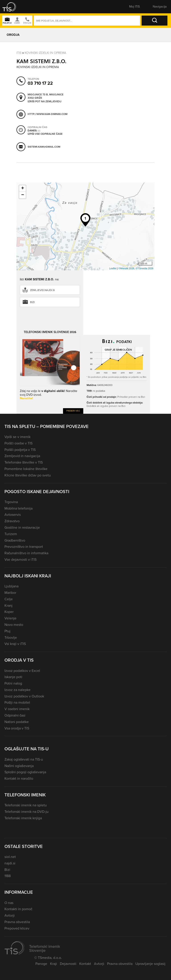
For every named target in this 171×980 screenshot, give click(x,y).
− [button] (23, 195)
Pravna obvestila (17, 922)
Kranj (8, 605)
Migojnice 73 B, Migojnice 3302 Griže (46, 96)
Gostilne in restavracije (22, 527)
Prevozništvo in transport (24, 547)
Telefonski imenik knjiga (23, 818)
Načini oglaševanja (19, 766)
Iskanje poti (13, 677)
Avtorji (10, 915)
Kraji (54, 964)
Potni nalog (13, 683)
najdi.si (10, 863)
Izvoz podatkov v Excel (22, 671)
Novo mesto (14, 625)
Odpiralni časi (15, 715)
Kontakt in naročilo (19, 778)
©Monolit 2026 (126, 268)
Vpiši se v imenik (17, 437)
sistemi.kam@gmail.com (44, 147)
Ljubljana (11, 586)
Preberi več (73, 411)
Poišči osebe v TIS (18, 443)
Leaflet (113, 268)
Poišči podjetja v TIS (20, 450)
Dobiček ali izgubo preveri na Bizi (106, 406)
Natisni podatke (17, 722)
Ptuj (7, 631)
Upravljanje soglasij (150, 964)
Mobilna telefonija (18, 508)
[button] (12, 7)
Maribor (10, 593)
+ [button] (23, 189)
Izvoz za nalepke (17, 690)
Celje (9, 599)
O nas (9, 903)
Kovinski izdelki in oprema (45, 53)
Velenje (10, 618)
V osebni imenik (17, 709)
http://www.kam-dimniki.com (48, 114)
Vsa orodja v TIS (17, 728)
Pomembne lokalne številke (26, 469)
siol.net (10, 857)
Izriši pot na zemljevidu (45, 101)
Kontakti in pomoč (18, 909)
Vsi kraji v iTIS (15, 644)
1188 (8, 876)
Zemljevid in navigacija (22, 456)
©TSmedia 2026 (145, 268)
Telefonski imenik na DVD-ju (26, 812)
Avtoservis (13, 515)
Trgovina (11, 502)
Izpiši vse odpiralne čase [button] (45, 134)
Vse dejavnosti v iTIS (20, 559)
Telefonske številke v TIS (24, 462)
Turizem (11, 534)
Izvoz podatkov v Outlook (24, 696)
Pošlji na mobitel (17, 702)
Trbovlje (11, 638)
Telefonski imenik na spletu (26, 805)
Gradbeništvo (15, 540)
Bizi (32, 302)
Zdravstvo (12, 521)
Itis (19, 53)
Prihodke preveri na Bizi (131, 397)
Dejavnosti (68, 964)
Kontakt (85, 964)
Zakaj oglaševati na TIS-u (24, 759)
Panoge (41, 964)
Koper (9, 612)
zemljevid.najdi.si (42, 290)
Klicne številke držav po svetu (28, 475)
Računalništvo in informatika (26, 553)
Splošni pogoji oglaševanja (25, 772)
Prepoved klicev (17, 928)
